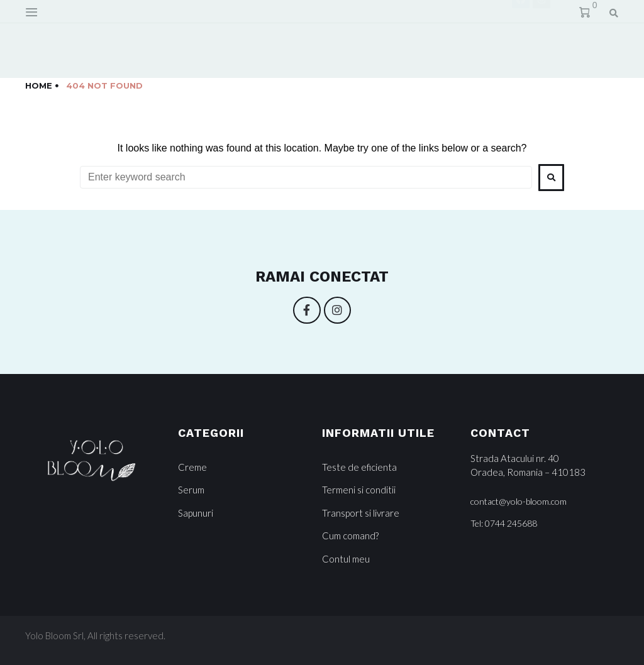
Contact (265, 39)
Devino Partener (359, 39)
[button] (519, 502)
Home (39, 85)
